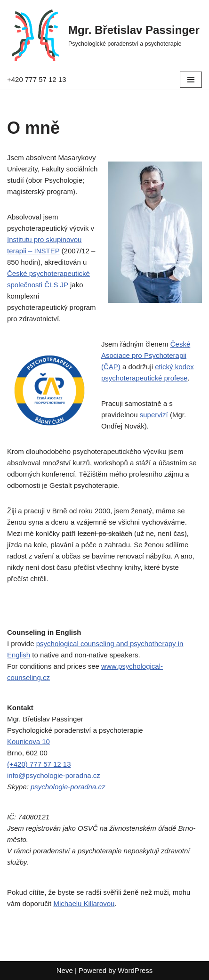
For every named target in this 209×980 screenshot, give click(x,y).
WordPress (135, 970)
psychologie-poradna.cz (68, 787)
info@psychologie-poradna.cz (54, 775)
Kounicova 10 (28, 741)
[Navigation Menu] (191, 80)
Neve (65, 970)
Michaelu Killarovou (84, 903)
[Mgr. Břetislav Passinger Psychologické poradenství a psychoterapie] (103, 35)
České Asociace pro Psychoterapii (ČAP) (146, 355)
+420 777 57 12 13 (37, 79)
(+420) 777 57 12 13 (39, 764)
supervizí (154, 415)
